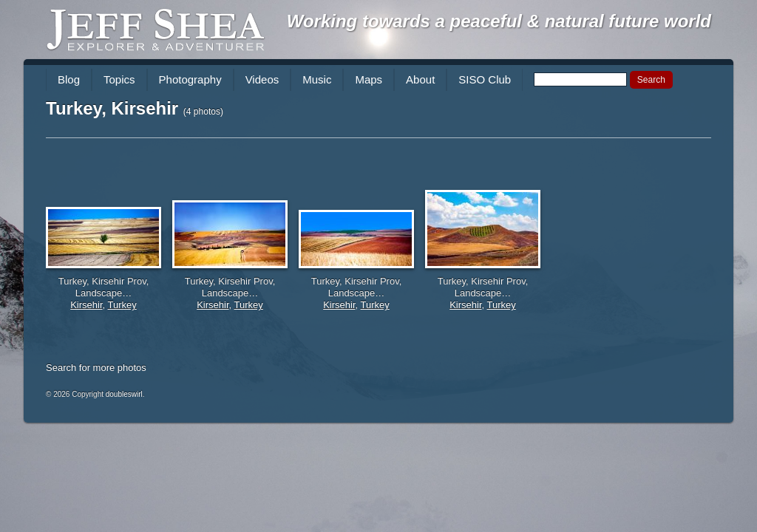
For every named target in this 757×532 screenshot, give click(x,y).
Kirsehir (86, 305)
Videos (262, 79)
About (420, 79)
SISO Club (485, 79)
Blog (69, 79)
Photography (190, 79)
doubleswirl (124, 394)
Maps (369, 79)
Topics (119, 79)
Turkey (122, 305)
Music (317, 79)
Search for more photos (96, 368)
